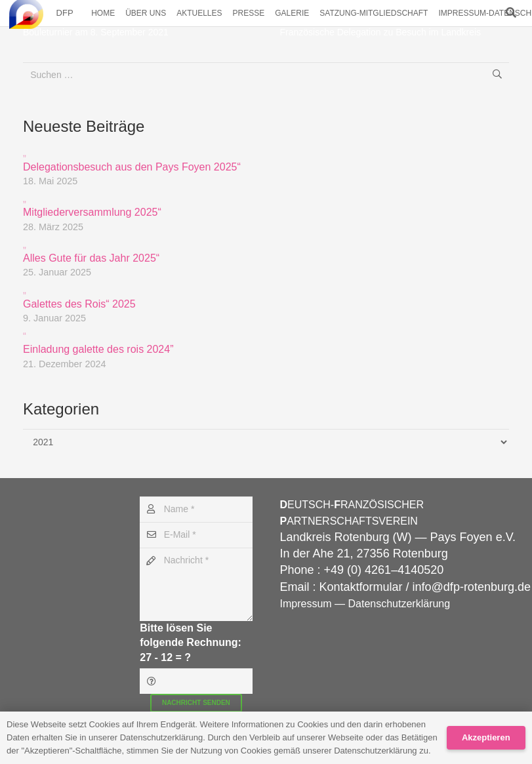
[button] (511, 13)
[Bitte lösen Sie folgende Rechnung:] (196, 681)
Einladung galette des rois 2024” (266, 342)
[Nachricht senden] (196, 703)
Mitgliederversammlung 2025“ (266, 205)
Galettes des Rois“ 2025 (266, 296)
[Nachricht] (196, 584)
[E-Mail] (196, 535)
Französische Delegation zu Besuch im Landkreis (381, 32)
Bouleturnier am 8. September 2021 (96, 32)
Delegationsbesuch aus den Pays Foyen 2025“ (266, 159)
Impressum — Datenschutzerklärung (365, 604)
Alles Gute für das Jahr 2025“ (266, 251)
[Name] (196, 509)
